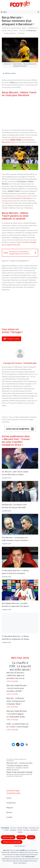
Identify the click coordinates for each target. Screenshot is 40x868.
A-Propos (21, 837)
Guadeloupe (11, 803)
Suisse (9, 798)
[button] (38, 12)
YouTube (26, 830)
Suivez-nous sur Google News (20, 429)
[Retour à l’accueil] (20, 4)
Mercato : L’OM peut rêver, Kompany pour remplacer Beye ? (16, 701)
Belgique (10, 807)
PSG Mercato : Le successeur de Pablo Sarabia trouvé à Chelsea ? (15, 539)
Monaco (9, 812)
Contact (31, 837)
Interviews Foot (34, 828)
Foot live (13, 828)
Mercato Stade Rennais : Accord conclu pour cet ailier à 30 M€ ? (17, 688)
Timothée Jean (30, 363)
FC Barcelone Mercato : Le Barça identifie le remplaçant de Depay (15, 638)
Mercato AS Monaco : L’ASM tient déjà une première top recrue (16, 675)
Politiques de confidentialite (12, 842)
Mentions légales (8, 837)
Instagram (13, 830)
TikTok (20, 830)
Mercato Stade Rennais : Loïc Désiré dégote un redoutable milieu (17, 714)
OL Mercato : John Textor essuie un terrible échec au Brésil (15, 473)
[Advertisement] (20, 113)
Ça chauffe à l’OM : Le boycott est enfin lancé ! (20, 666)
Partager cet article (12, 339)
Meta (7, 830)
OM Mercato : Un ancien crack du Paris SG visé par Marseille (14, 506)
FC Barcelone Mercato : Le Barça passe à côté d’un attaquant (15, 572)
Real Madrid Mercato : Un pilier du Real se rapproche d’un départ (15, 605)
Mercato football (22, 828)
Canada (9, 817)
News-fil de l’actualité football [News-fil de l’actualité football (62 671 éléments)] (19, 772)
